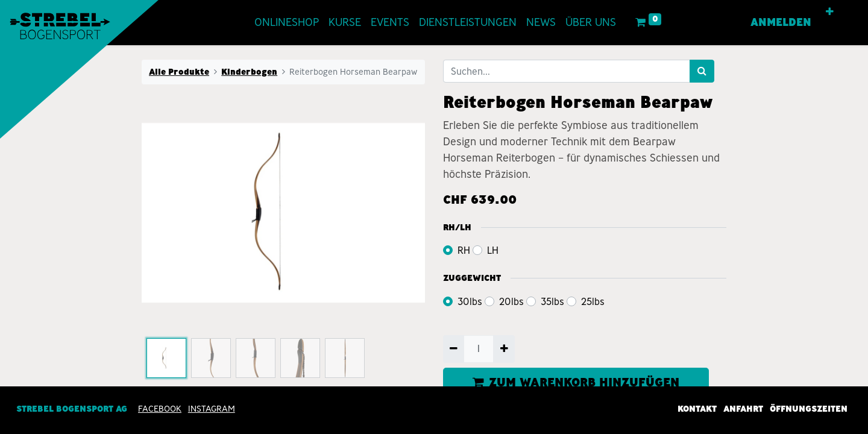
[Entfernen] (454, 349)
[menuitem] (287, 23)
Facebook (160, 409)
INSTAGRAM (212, 409)
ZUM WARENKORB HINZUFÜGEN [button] (576, 382)
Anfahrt (743, 409)
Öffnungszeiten (809, 409)
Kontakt (697, 409)
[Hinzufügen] (504, 349)
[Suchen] (702, 71)
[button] (830, 12)
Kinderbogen (249, 72)
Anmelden (782, 22)
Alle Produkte (179, 72)
